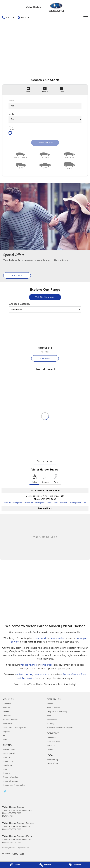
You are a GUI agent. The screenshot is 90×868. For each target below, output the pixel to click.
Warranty (51, 724)
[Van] (69, 166)
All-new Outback (10, 720)
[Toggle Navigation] (86, 18)
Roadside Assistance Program (60, 728)
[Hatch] (21, 155)
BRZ (5, 736)
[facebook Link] (5, 791)
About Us (51, 746)
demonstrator (57, 638)
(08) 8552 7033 (49, 499)
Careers (50, 750)
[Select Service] (45, 480)
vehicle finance (29, 665)
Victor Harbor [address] (45, 462)
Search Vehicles (45, 143)
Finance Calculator (11, 777)
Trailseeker (8, 724)
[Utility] (45, 166)
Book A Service (53, 708)
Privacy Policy (52, 760)
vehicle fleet (47, 665)
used (43, 638)
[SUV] (21, 166)
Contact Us (52, 738)
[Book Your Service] (45, 865)
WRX (5, 740)
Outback (7, 716)
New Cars (7, 758)
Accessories (52, 720)
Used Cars (8, 766)
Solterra (6, 708)
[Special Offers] (45, 232)
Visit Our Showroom (45, 297)
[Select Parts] (56, 480)
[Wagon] (69, 155)
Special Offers (9, 750)
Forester (7, 712)
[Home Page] (45, 7)
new (37, 638)
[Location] (34, 480)
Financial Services (11, 782)
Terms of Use (53, 764)
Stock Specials (9, 754)
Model (45, 118)
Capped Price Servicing (57, 712)
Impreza (7, 732)
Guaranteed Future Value (14, 786)
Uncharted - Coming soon (14, 728)
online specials (24, 675)
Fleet (5, 770)
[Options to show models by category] (45, 310)
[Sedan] (45, 155)
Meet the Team (53, 742)
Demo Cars (8, 762)
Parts (49, 716)
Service (50, 704)
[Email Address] (45, 503)
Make (45, 104)
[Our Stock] (15, 865)
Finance (6, 774)
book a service (41, 675)
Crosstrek (7, 704)
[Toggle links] (13, 854)
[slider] (10, 133)
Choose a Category (45, 308)
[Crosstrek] (45, 338)
